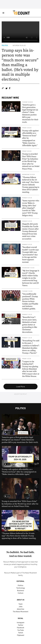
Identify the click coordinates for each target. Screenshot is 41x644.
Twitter (21, 625)
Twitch (21, 633)
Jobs (21, 606)
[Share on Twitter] (6, 88)
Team (20, 604)
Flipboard (21, 635)
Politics (5, 45)
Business (21, 590)
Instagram (21, 622)
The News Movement (29, 573)
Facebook (20, 628)
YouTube (21, 630)
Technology (21, 588)
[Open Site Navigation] (3, 13)
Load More (21, 386)
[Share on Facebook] (10, 88)
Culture (21, 593)
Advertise (21, 609)
